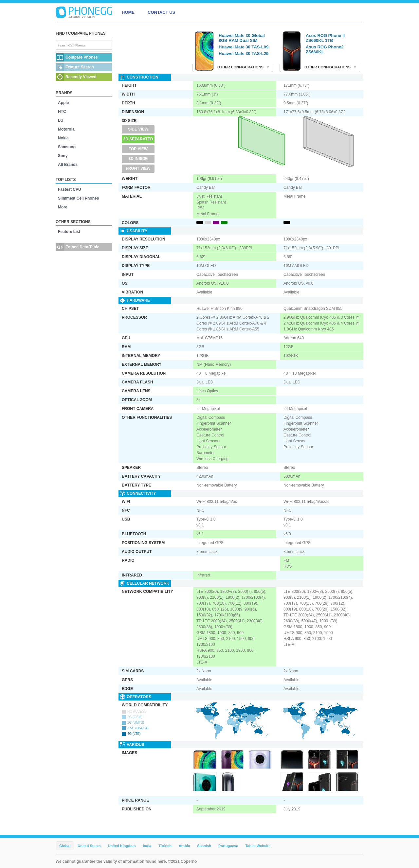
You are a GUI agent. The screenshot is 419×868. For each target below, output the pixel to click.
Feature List (69, 232)
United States (89, 846)
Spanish (204, 846)
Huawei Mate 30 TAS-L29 (244, 53)
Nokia (63, 138)
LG (61, 120)
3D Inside (138, 159)
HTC (62, 112)
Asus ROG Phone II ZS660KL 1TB (325, 38)
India (147, 846)
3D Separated (138, 139)
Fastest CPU (70, 189)
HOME (128, 12)
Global (65, 846)
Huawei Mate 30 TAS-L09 (244, 47)
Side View (138, 129)
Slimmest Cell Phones (78, 198)
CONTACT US (161, 12)
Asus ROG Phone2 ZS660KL (325, 49)
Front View (138, 168)
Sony (63, 156)
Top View (138, 149)
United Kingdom (122, 846)
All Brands (68, 165)
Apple (63, 103)
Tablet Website (258, 846)
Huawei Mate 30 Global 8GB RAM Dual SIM (242, 38)
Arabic (184, 846)
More (63, 207)
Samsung (67, 147)
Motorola (66, 129)
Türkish (165, 846)
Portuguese (228, 846)
